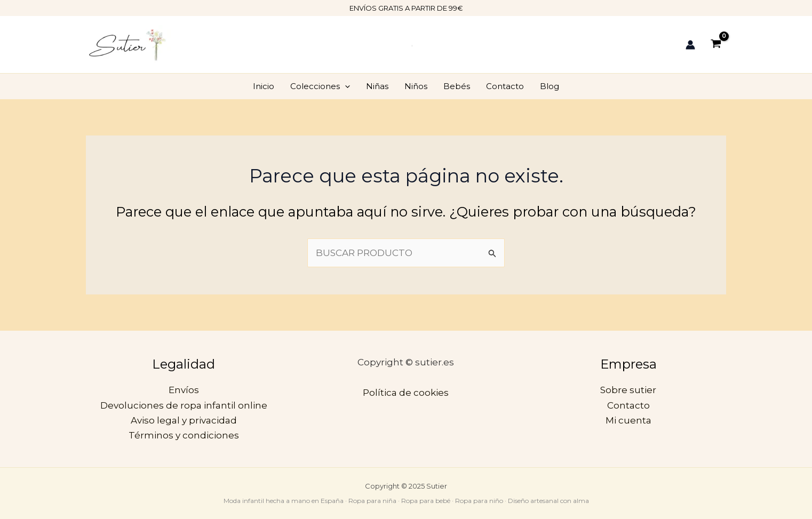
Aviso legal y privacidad (184, 420)
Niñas (377, 86)
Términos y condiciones (184, 435)
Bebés (457, 86)
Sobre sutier (628, 390)
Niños (416, 86)
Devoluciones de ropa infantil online (184, 405)
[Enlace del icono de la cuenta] (690, 45)
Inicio (264, 86)
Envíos (184, 390)
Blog (550, 86)
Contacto (505, 86)
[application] (345, 86)
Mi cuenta (628, 420)
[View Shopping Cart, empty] (716, 45)
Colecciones (320, 86)
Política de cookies (406, 393)
